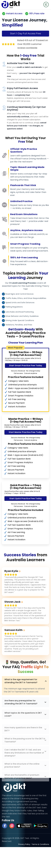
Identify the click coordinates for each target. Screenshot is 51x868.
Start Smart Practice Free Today (26, 365)
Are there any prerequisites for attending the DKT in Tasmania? (25, 712)
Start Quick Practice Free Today (26, 498)
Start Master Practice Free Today (26, 432)
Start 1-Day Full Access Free (25, 34)
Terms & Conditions (40, 844)
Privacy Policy (24, 844)
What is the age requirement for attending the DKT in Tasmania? (25, 690)
